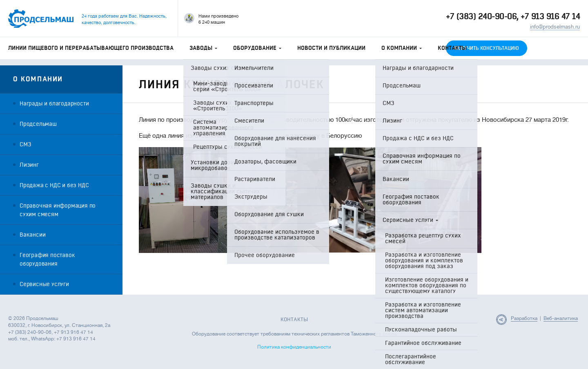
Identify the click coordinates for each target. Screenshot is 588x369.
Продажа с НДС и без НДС (54, 185)
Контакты (452, 48)
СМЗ (25, 144)
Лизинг (29, 165)
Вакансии (32, 235)
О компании (402, 48)
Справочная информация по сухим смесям (58, 210)
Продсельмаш (38, 124)
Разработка (524, 318)
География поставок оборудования (47, 259)
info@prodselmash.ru (555, 27)
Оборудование (257, 48)
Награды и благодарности (54, 104)
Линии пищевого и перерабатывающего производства (91, 48)
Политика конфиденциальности (294, 347)
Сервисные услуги (44, 284)
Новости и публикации (331, 48)
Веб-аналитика (561, 318)
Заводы (203, 48)
